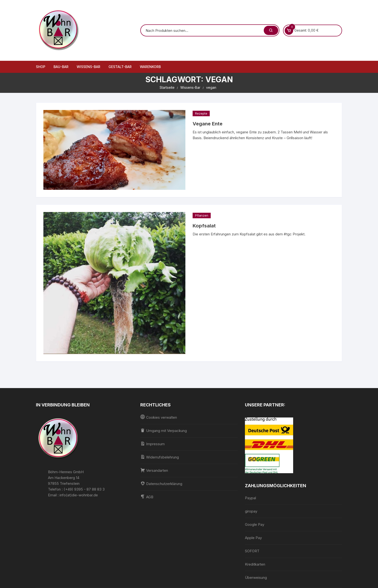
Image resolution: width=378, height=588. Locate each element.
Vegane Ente (208, 124)
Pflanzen (202, 215)
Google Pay (255, 524)
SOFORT (252, 551)
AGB (147, 497)
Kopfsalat (204, 226)
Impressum (152, 444)
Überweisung (256, 578)
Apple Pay (253, 538)
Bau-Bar (61, 67)
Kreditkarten (255, 564)
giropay (251, 511)
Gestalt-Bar (120, 67)
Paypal (250, 498)
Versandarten (154, 470)
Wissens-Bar (88, 67)
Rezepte (201, 113)
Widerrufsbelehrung (160, 457)
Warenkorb (150, 67)
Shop (41, 67)
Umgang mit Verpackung (164, 430)
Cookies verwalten (159, 417)
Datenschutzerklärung (161, 483)
